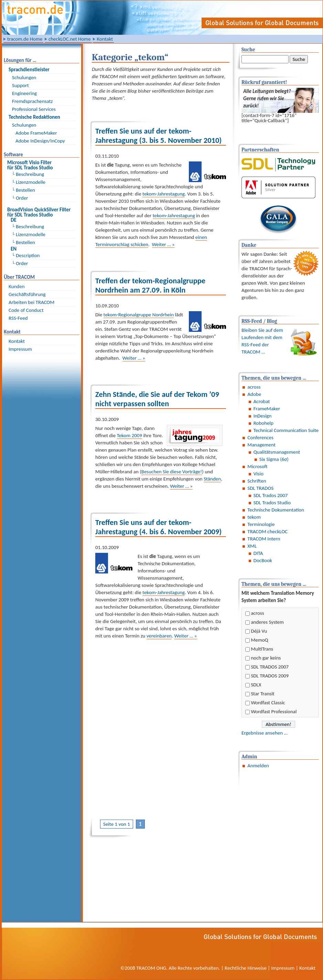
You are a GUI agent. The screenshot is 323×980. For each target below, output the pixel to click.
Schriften (257, 481)
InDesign (263, 416)
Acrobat (262, 401)
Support (20, 85)
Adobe (254, 394)
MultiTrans (262, 649)
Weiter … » (163, 244)
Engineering (24, 93)
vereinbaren (159, 636)
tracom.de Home (25, 39)
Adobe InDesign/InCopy (40, 141)
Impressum (20, 349)
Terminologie (261, 524)
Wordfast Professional (274, 712)
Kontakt (105, 39)
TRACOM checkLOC (267, 531)
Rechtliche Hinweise (246, 968)
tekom (254, 517)
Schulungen (24, 77)
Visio (259, 474)
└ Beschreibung (28, 174)
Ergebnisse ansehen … (265, 733)
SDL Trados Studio (272, 503)
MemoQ (259, 640)
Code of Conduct (26, 310)
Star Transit (262, 694)
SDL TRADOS (260, 488)
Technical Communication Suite (286, 430)
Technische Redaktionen (34, 117)
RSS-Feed (18, 318)
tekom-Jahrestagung (164, 194)
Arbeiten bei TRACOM (31, 302)
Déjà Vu (259, 631)
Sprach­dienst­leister (29, 70)
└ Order (20, 198)
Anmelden (258, 766)
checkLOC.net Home (70, 39)
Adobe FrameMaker (36, 133)
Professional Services (34, 109)
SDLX (256, 685)
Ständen (212, 479)
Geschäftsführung (27, 294)
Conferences (260, 438)
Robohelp (263, 423)
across (254, 387)
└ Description (26, 255)
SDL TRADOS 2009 (270, 676)
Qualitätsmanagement (277, 452)
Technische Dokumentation (276, 510)
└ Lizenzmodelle (29, 182)
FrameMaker (267, 409)
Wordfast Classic (268, 703)
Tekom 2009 (130, 435)
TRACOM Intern (264, 539)
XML (252, 546)
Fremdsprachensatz (33, 101)
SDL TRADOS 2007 (270, 667)
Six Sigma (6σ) (274, 459)
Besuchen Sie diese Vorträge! (172, 472)
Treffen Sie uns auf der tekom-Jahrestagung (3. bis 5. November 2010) (158, 136)
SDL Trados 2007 (271, 495)
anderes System (267, 622)
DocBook (263, 560)
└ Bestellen (24, 190)
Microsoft (257, 466)
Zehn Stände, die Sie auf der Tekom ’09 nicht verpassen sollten (157, 399)
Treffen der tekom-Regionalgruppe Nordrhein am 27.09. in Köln (150, 285)
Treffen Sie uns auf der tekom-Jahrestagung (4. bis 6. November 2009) (158, 527)
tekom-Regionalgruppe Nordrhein (139, 315)
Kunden (17, 286)
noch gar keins (266, 658)
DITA (258, 553)
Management (261, 445)
